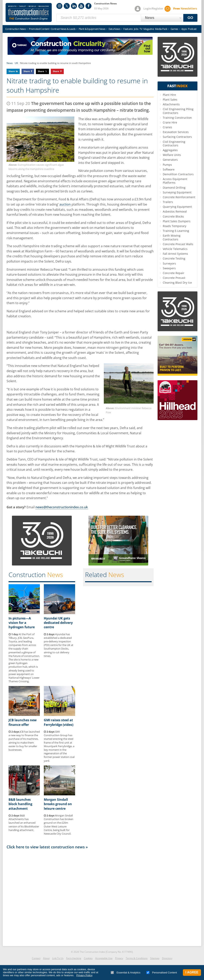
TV (141, 29)
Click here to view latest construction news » (47, 847)
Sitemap (155, 958)
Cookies (88, 958)
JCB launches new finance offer (23, 722)
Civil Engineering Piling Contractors (178, 111)
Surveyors (169, 263)
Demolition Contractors (178, 174)
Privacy (119, 958)
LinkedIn (74, 6)
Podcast (192, 29)
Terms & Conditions (137, 958)
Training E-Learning (176, 231)
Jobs (136, 29)
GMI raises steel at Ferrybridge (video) (59, 722)
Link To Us (58, 958)
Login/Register (153, 8)
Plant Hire (169, 95)
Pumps (167, 165)
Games (174, 29)
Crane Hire (170, 122)
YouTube (81, 6)
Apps (184, 29)
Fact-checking (74, 958)
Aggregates (170, 150)
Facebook (88, 6)
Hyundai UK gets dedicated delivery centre (58, 623)
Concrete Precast (174, 278)
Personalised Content (162, 973)
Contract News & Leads (63, 29)
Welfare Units (172, 155)
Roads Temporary (175, 226)
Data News (114, 29)
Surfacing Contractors (177, 137)
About (46, 958)
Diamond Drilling (174, 188)
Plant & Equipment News (92, 29)
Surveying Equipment (177, 192)
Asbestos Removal (175, 211)
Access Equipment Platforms (175, 181)
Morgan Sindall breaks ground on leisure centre (58, 804)
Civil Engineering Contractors (174, 144)
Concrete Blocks (173, 216)
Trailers (168, 202)
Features (128, 29)
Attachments (171, 104)
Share (12, 71)
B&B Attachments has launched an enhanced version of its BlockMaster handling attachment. (24, 823)
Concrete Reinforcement (179, 197)
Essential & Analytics (126, 973)
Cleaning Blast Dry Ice (177, 283)
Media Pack (161, 29)
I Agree (192, 972)
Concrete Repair (174, 273)
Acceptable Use (104, 958)
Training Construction (177, 118)
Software (169, 169)
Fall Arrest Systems (175, 254)
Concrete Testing (174, 258)
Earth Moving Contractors (172, 237)
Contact (36, 958)
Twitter (67, 6)
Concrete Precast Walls (178, 244)
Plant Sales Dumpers (177, 221)
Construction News (15, 29)
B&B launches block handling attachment (20, 804)
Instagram (59, 6)
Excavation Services (176, 132)
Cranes (167, 127)
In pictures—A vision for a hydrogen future (22, 623)
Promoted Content (39, 29)
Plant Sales (170, 99)
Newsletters (185, 8)
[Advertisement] (80, 897)
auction (65, 204)
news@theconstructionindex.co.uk (62, 507)
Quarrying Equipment (177, 207)
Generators (170, 160)
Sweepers (169, 268)
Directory (167, 958)
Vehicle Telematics (175, 249)
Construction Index (29, 13)
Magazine (149, 29)
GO (190, 18)
